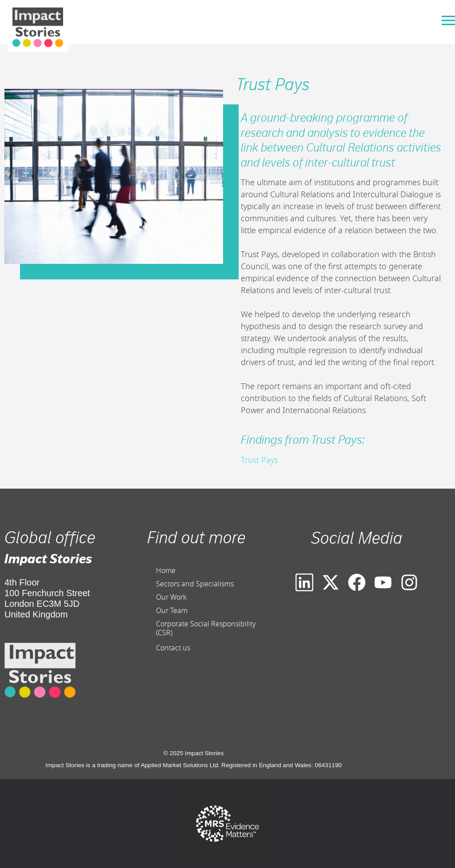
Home (166, 571)
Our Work (171, 597)
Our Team (172, 611)
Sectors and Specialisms (195, 584)
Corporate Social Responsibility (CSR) (206, 629)
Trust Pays (259, 460)
